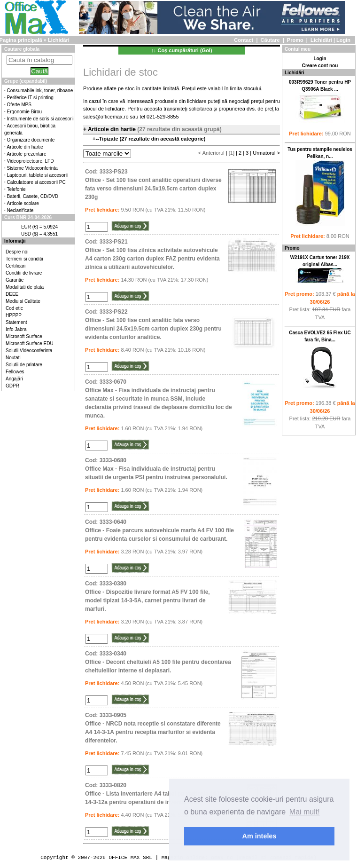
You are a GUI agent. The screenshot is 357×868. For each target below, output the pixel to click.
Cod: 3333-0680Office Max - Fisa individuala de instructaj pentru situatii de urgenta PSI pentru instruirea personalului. (156, 469)
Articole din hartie (25, 147)
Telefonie (16, 189)
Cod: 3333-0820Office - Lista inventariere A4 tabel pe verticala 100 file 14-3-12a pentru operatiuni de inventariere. (157, 794)
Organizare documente (31, 140)
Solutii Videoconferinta (29, 351)
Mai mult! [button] (305, 812)
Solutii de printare (24, 365)
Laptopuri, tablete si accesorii (38, 175)
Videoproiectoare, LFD (31, 161)
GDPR (12, 386)
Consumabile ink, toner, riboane (40, 91)
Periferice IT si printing (30, 98)
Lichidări (321, 40)
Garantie (15, 280)
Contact (244, 40)
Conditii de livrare (24, 273)
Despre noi (17, 252)
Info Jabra (16, 329)
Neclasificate (20, 210)
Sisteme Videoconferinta (32, 168)
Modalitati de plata (25, 287)
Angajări (14, 379)
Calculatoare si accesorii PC (36, 182)
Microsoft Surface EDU (30, 343)
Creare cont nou (320, 66)
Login (343, 40)
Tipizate (109, 139)
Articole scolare (23, 203)
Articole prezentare (27, 154)
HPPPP (14, 315)
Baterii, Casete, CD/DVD (33, 196)
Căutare (270, 40)
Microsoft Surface (24, 336)
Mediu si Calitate (23, 301)
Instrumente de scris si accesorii (40, 119)
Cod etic (14, 308)
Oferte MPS (19, 105)
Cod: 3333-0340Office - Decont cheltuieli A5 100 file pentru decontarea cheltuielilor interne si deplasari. (158, 662)
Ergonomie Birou (24, 112)
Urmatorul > (266, 153)
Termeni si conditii (24, 259)
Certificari (16, 266)
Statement (16, 322)
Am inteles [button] (260, 836)
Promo (295, 40)
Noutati (13, 358)
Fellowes (15, 372)
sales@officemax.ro (106, 117)
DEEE (12, 294)
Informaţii (15, 241)
